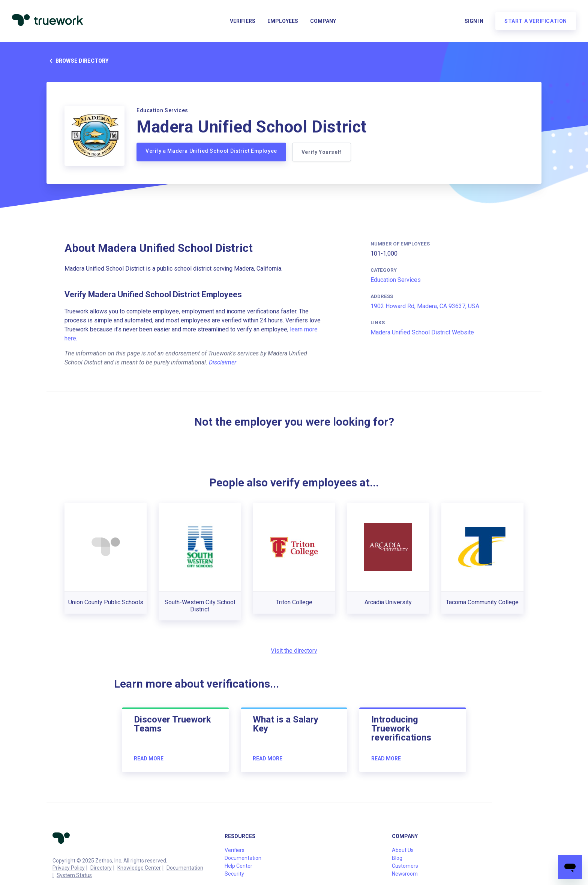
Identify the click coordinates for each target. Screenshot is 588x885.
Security (234, 874)
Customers (405, 866)
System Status (74, 875)
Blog (397, 858)
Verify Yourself (322, 152)
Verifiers (243, 21)
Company (323, 21)
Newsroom (405, 874)
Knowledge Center (139, 868)
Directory (101, 868)
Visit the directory (294, 651)
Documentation (185, 868)
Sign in (474, 21)
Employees (283, 21)
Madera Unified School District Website (422, 332)
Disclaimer (223, 362)
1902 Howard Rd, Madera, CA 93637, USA (425, 306)
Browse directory (77, 61)
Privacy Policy (69, 868)
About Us (403, 850)
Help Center (238, 866)
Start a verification (536, 21)
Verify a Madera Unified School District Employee (211, 151)
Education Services (396, 280)
